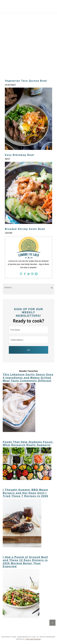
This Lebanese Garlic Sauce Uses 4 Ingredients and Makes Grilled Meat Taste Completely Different (28, 378)
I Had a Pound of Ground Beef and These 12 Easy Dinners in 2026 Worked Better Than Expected (25, 562)
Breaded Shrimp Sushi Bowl (25, 229)
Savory (9, 233)
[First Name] (28, 330)
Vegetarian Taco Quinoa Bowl (26, 81)
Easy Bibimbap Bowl (20, 155)
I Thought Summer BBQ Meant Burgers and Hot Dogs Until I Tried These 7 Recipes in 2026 (25, 493)
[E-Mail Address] (28, 340)
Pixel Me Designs (33, 639)
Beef (7, 159)
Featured (10, 85)
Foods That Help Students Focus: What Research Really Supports (28, 443)
